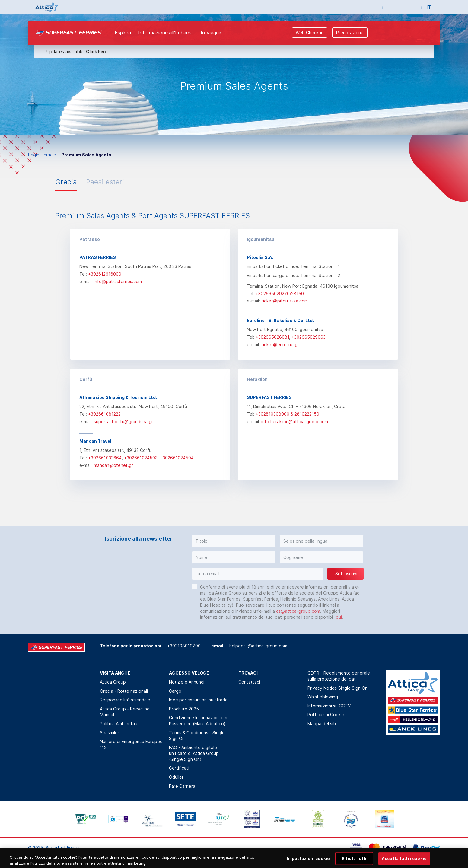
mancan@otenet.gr (113, 465)
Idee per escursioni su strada (198, 700)
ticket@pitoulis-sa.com (285, 301)
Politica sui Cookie (326, 715)
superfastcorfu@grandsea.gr (123, 421)
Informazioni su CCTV (329, 706)
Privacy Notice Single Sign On (337, 688)
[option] (234, 75)
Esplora (123, 33)
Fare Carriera (182, 786)
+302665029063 (309, 337)
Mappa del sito (323, 724)
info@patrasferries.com (118, 281)
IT (429, 7)
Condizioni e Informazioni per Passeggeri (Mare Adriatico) (198, 721)
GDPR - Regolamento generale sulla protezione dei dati (339, 676)
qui (339, 617)
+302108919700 (184, 646)
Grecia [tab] (66, 182)
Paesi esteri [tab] (105, 182)
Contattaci (249, 682)
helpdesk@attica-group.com (258, 646)
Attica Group (113, 682)
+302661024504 (177, 458)
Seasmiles (110, 733)
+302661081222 (104, 414)
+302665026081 (272, 337)
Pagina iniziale (42, 155)
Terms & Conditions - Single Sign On (197, 736)
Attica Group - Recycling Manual (125, 712)
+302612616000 (105, 274)
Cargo (175, 691)
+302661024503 (141, 458)
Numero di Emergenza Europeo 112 (131, 744)
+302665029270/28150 (280, 294)
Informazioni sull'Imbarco (166, 33)
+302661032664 (105, 458)
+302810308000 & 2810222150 (287, 414)
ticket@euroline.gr (280, 345)
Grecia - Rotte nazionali (124, 691)
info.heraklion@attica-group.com (295, 421)
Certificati (179, 768)
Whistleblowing (323, 697)
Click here (97, 51)
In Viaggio (212, 33)
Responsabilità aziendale (125, 700)
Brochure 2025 (184, 709)
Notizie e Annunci (187, 682)
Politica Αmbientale (119, 724)
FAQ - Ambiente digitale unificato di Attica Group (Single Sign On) (194, 753)
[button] (234, 541)
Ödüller (176, 777)
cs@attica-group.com (298, 611)
